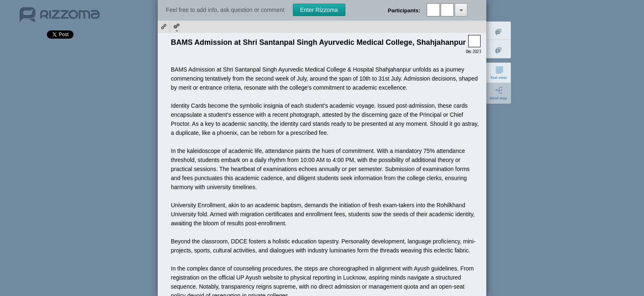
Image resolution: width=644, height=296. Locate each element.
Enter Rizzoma (319, 10)
